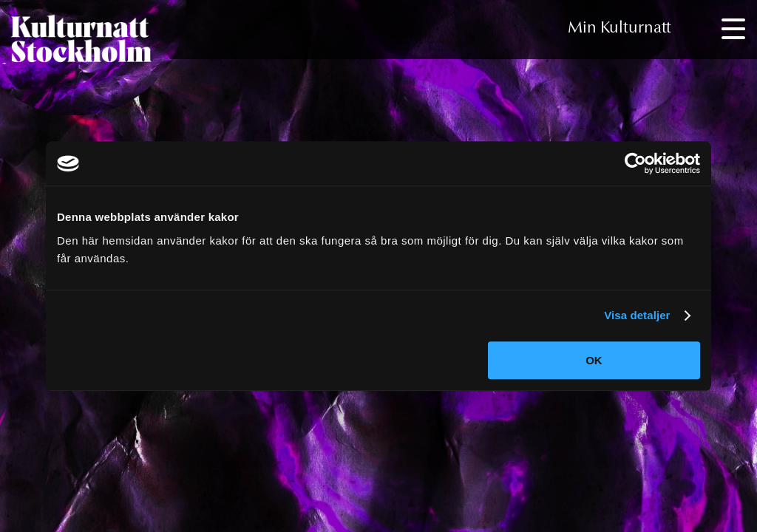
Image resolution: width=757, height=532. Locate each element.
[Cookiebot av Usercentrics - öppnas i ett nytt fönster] (635, 163)
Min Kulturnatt (619, 29)
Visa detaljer (637, 315)
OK (594, 360)
